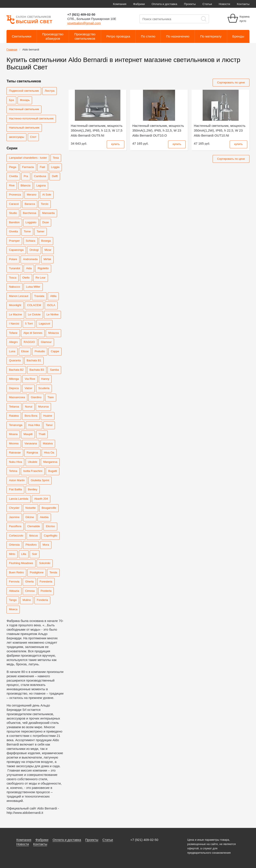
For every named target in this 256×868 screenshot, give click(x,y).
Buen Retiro (16, 572)
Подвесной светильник (24, 91)
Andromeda (30, 259)
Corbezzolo (16, 536)
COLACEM (34, 305)
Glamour (46, 342)
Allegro (13, 342)
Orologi (34, 250)
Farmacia (28, 167)
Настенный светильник (24, 109)
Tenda (53, 572)
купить (116, 144)
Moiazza (53, 333)
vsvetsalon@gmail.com (84, 23)
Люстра (50, 91)
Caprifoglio (51, 536)
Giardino (36, 397)
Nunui (29, 407)
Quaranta (15, 360)
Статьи (207, 4)
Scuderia (44, 388)
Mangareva (50, 462)
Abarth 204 (41, 499)
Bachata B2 (16, 370)
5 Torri (29, 324)
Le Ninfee (53, 314)
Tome (27, 231)
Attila (53, 296)
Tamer (41, 231)
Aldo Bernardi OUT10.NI (220, 131)
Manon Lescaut (19, 296)
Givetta (13, 231)
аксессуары (16, 137)
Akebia (44, 517)
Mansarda (48, 213)
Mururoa (43, 407)
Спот (33, 137)
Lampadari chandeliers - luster (28, 158)
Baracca (30, 204)
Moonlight (15, 305)
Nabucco (14, 287)
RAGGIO (29, 342)
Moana (13, 434)
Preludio (40, 351)
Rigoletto (43, 268)
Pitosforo (31, 545)
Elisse (25, 351)
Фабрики (139, 4)
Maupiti (28, 434)
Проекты (190, 4)
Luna (12, 351)
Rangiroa (32, 453)
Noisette (31, 508)
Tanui (49, 425)
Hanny (45, 379)
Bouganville (49, 508)
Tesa (56, 158)
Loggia (55, 167)
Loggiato (31, 222)
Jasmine (14, 517)
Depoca (14, 388)
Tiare (51, 397)
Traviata (39, 296)
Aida (29, 268)
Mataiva (48, 443)
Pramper (14, 241)
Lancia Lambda (19, 499)
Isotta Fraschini (33, 471)
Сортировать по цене (231, 82)
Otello (26, 278)
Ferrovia (14, 582)
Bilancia (26, 185)
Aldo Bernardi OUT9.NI (97, 131)
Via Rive (30, 379)
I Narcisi (14, 324)
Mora (46, 545)
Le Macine (15, 314)
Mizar (48, 250)
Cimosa (30, 591)
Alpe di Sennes (33, 333)
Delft (55, 176)
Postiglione (37, 572)
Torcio (45, 204)
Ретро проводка (118, 36)
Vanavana (31, 443)
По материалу (211, 36)
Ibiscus (33, 536)
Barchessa (30, 213)
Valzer (28, 388)
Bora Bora (31, 416)
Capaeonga (16, 250)
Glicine (30, 517)
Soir (35, 554)
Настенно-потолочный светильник (31, 118)
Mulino (27, 600)
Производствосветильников (85, 36)
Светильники (22, 36)
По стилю (148, 36)
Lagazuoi (45, 324)
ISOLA (51, 305)
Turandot (15, 268)
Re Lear (41, 278)
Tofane (13, 333)
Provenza (15, 195)
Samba (54, 370)
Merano (32, 195)
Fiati (42, 167)
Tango (13, 600)
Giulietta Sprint (40, 480)
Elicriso (50, 526)
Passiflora (15, 526)
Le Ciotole (34, 314)
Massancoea (17, 397)
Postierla (46, 591)
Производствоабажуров (53, 36)
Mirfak (47, 259)
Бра (11, 100)
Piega (12, 167)
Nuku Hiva (15, 462)
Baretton (14, 222)
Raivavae (15, 453)
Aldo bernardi (31, 50)
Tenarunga (16, 425)
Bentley (33, 489)
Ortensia (14, 545)
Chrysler (14, 508)
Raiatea (14, 416)
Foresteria (46, 582)
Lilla (24, 554)
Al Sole (47, 195)
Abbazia (14, 591)
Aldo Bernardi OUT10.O (158, 131)
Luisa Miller (33, 287)
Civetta (13, 176)
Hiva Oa (49, 453)
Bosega (46, 241)
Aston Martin (17, 480)
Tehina (13, 471)
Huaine (48, 416)
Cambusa (40, 176)
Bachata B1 (34, 360)
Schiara (31, 241)
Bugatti (53, 471)
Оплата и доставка (164, 4)
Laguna (41, 185)
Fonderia (42, 600)
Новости (224, 4)
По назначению (178, 36)
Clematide (34, 526)
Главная (12, 50)
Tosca (13, 278)
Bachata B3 (37, 370)
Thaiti (42, 434)
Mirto (12, 554)
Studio (13, 213)
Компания (120, 4)
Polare (13, 259)
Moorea (14, 443)
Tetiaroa (14, 407)
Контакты (243, 4)
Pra (26, 176)
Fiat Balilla (15, 489)
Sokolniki (45, 563)
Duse (46, 222)
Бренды (238, 36)
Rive (12, 185)
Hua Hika (34, 425)
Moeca (13, 609)
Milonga (14, 379)
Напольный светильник (24, 128)
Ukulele (33, 462)
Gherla (29, 582)
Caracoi (14, 204)
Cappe (55, 351)
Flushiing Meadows (21, 563)
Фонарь (25, 100)
